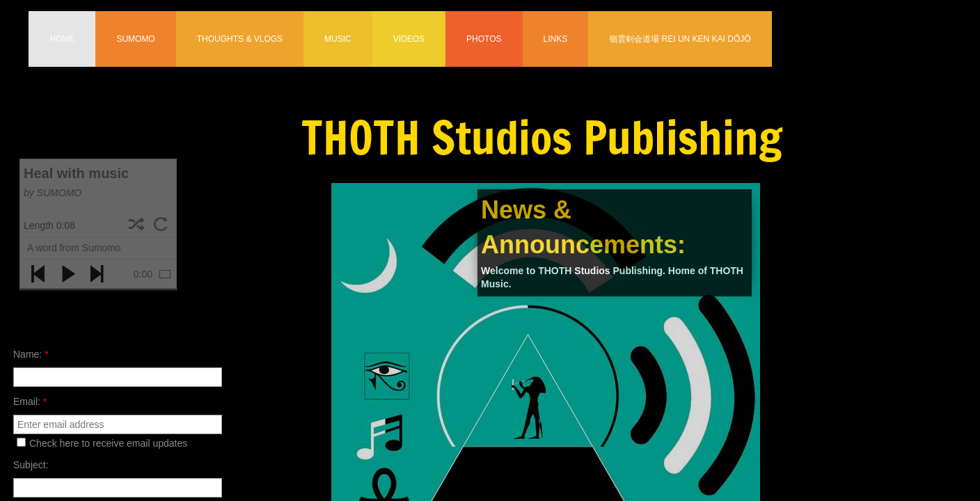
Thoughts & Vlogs (240, 39)
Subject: (31, 465)
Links (556, 39)
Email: (30, 401)
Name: (31, 354)
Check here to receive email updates (102, 443)
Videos (409, 39)
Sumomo (135, 39)
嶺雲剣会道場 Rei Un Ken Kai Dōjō (680, 39)
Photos (484, 39)
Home (62, 39)
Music (338, 39)
